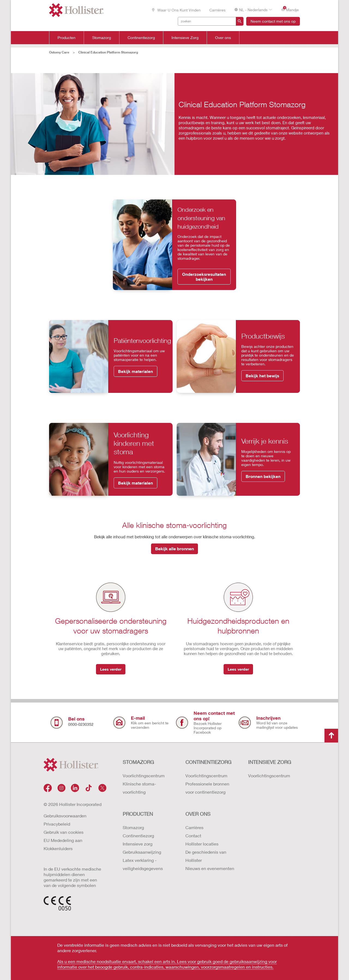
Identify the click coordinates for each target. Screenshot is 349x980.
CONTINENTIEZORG (208, 762)
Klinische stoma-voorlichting (139, 788)
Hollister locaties (202, 844)
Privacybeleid (57, 824)
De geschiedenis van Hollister (206, 856)
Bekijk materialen (136, 371)
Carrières (217, 10)
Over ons (223, 38)
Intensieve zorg (138, 844)
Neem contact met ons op (273, 21)
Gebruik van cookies (64, 832)
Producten (67, 38)
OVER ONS (198, 814)
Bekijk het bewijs (262, 376)
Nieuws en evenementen (210, 868)
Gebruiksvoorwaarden (65, 816)
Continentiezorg (141, 38)
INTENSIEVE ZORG (270, 762)
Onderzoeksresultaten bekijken (204, 277)
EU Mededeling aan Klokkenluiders (63, 844)
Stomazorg (102, 38)
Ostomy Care (59, 52)
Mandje (290, 9)
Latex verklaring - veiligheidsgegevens (143, 864)
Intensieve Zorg (185, 38)
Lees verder (111, 669)
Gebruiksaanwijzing (142, 852)
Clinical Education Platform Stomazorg (108, 52)
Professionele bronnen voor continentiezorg (207, 788)
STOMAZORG (138, 762)
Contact (193, 836)
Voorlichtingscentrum (144, 776)
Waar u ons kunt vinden (176, 10)
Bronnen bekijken (263, 476)
